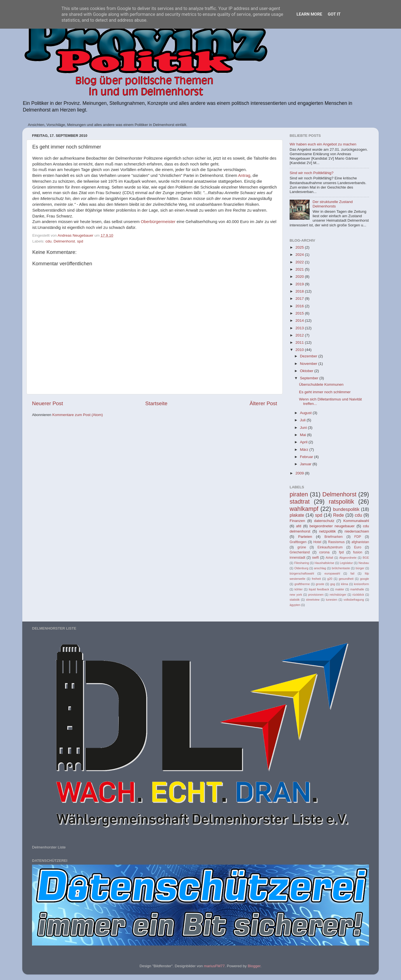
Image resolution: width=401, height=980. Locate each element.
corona (324, 552)
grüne (302, 547)
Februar (307, 457)
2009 (300, 473)
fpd (341, 552)
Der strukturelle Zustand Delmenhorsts (332, 204)
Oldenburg (301, 568)
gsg (333, 584)
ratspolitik (341, 502)
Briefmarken (333, 537)
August (306, 413)
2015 (300, 313)
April (304, 442)
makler (340, 589)
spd (80, 241)
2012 (300, 335)
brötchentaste (341, 568)
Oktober (307, 371)
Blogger (254, 966)
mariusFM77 (214, 966)
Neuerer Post (47, 403)
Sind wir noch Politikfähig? (312, 173)
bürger (360, 568)
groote (320, 584)
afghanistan (360, 542)
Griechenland (300, 552)
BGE (366, 558)
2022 (300, 262)
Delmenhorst (64, 241)
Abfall (329, 558)
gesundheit (346, 579)
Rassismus (336, 542)
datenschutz (324, 521)
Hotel (317, 542)
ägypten (295, 605)
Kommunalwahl (356, 521)
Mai (304, 435)
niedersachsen (357, 531)
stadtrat (300, 502)
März (305, 450)
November (309, 364)
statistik (295, 600)
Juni (304, 428)
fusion (358, 552)
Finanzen (297, 521)
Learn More (309, 14)
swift (316, 558)
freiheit (316, 579)
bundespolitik (346, 509)
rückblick (358, 595)
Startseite (156, 403)
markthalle (357, 589)
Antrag (244, 175)
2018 (300, 291)
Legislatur (346, 563)
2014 (300, 321)
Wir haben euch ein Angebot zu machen (323, 144)
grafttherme (302, 584)
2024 (300, 255)
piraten (299, 494)
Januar (306, 464)
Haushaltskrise (324, 563)
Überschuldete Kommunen (321, 384)
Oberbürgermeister (158, 222)
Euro (358, 547)
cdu (48, 241)
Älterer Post (263, 403)
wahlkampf (304, 509)
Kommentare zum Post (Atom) (78, 415)
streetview (313, 600)
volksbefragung (354, 600)
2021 (300, 269)
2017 (300, 299)
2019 (300, 284)
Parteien (305, 537)
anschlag (320, 568)
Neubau (364, 563)
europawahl (332, 573)
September (310, 378)
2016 (300, 306)
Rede (338, 515)
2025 (300, 247)
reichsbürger (338, 595)
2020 (300, 277)
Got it (334, 14)
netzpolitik (327, 531)
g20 (330, 579)
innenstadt (297, 558)
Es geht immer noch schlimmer (325, 392)
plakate (297, 515)
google (365, 579)
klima (345, 584)
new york (296, 595)
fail (353, 573)
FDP (358, 537)
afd (299, 526)
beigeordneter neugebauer (332, 526)
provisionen (316, 595)
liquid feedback (319, 589)
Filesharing (302, 563)
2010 (300, 350)
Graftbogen (298, 542)
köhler (298, 589)
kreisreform (361, 584)
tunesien (332, 600)
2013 (300, 328)
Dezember (309, 356)
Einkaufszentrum (330, 547)
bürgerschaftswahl (302, 573)
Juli (303, 420)
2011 (300, 342)
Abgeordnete (348, 558)
